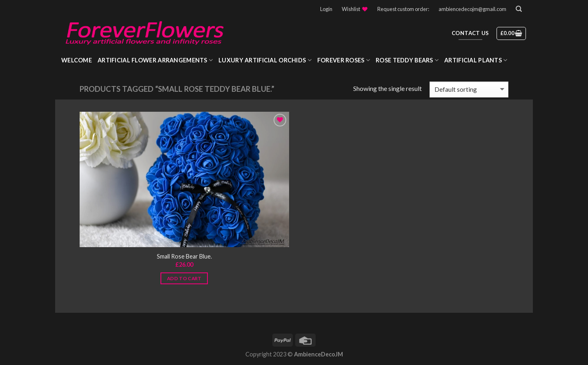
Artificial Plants (476, 60)
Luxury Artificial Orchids (265, 60)
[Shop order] (469, 90)
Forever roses (344, 60)
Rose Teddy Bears (407, 60)
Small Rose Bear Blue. (184, 256)
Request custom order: (403, 9)
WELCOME (77, 60)
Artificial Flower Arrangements (155, 60)
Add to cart (184, 278)
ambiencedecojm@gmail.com (472, 9)
